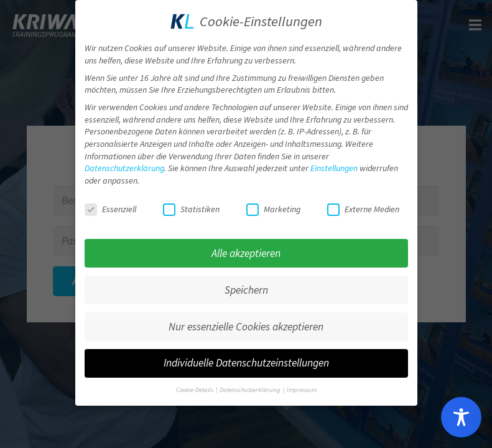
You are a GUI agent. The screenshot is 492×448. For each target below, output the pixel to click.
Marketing (273, 205)
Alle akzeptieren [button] (246, 249)
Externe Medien (363, 205)
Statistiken (191, 205)
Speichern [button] (246, 286)
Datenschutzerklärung (124, 164)
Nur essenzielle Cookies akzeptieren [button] (246, 322)
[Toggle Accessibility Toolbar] (461, 417)
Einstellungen (334, 164)
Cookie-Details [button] (195, 386)
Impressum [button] (302, 386)
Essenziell (110, 205)
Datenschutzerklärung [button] (251, 386)
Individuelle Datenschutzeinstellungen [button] (246, 359)
